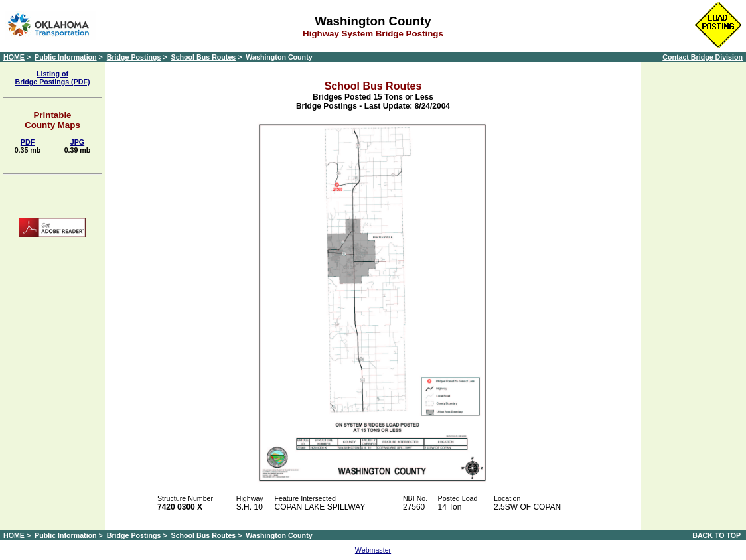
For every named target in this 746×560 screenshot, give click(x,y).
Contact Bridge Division (703, 57)
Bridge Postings (134, 57)
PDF (28, 142)
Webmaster (373, 550)
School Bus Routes (204, 57)
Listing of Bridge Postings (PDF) (52, 78)
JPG (77, 142)
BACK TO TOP (716, 535)
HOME (14, 57)
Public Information (66, 57)
